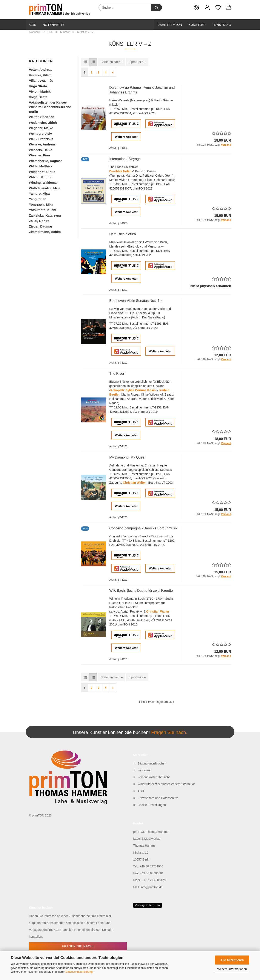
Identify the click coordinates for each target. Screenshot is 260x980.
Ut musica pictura (123, 234)
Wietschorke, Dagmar (45, 161)
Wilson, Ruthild (41, 177)
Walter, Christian (42, 117)
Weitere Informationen (232, 969)
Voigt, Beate (38, 97)
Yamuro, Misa (39, 193)
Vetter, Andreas (41, 70)
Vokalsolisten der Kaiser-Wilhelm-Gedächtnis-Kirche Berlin (50, 107)
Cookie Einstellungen (152, 805)
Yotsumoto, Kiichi (43, 210)
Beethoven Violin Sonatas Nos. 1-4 (136, 301)
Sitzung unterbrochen (152, 763)
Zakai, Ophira (39, 221)
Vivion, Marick (40, 91)
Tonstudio (222, 25)
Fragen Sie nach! (78, 946)
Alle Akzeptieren (232, 960)
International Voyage (125, 159)
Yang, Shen (38, 199)
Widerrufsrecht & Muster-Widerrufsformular (166, 784)
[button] (197, 8)
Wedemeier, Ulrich (43, 123)
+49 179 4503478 (154, 880)
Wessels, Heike (41, 150)
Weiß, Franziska (41, 139)
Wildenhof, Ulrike (42, 172)
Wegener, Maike (41, 128)
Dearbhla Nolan (120, 171)
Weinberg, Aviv (41, 134)
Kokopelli (117, 390)
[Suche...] (157, 8)
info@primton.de (152, 887)
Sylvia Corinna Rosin (141, 390)
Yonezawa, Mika (41, 204)
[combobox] (112, 62)
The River (117, 374)
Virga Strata (38, 86)
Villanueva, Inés (41, 80)
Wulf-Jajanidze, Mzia (45, 188)
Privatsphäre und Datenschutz (158, 798)
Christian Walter (134, 483)
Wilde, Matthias (41, 166)
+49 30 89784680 (151, 866)
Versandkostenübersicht (154, 777)
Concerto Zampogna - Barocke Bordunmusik (143, 528)
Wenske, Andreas (42, 144)
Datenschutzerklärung (79, 972)
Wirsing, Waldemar (43, 183)
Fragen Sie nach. (169, 733)
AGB (141, 791)
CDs (33, 25)
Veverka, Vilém (40, 75)
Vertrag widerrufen (148, 905)
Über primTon (170, 25)
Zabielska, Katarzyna (45, 215)
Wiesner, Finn (39, 155)
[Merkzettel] (218, 8)
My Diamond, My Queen (128, 457)
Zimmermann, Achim (45, 232)
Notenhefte (54, 25)
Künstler (197, 25)
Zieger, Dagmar (41, 226)
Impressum (145, 770)
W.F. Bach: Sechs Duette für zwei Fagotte (141, 591)
